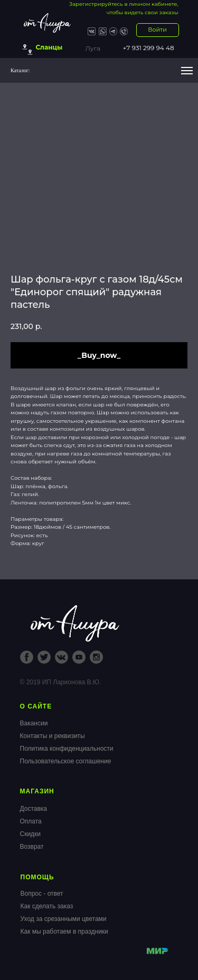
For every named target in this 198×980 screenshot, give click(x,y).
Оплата (31, 821)
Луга (93, 48)
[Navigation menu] (187, 71)
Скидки (31, 834)
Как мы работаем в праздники (64, 932)
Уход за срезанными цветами (64, 919)
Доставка (34, 809)
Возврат (32, 847)
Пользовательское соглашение (66, 761)
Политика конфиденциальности (67, 749)
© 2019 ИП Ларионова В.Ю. (61, 682)
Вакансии (34, 723)
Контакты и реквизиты (53, 736)
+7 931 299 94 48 (149, 48)
